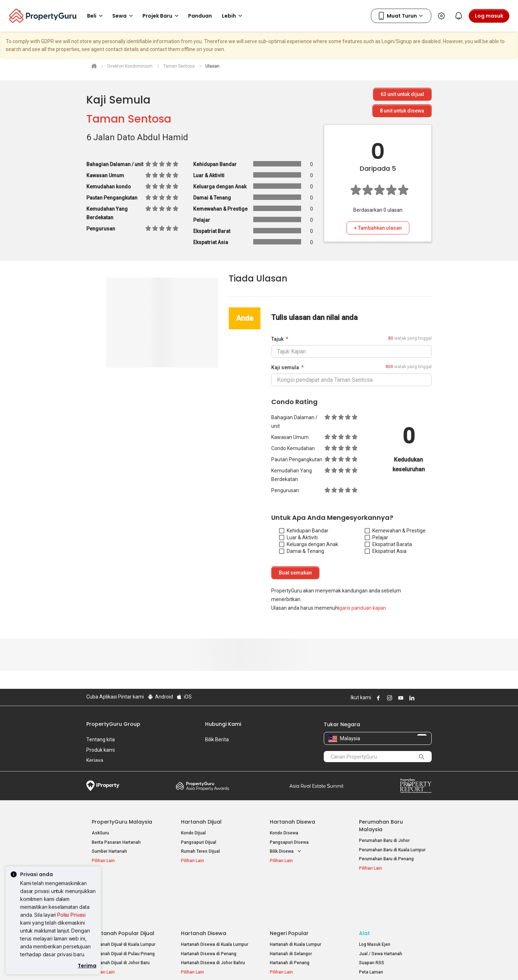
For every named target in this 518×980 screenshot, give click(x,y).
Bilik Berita (217, 739)
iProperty (103, 786)
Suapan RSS (372, 921)
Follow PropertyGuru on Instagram (388, 698)
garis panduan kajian (363, 608)
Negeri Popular (289, 892)
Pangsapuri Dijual (199, 842)
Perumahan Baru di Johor (384, 841)
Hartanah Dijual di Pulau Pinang (123, 912)
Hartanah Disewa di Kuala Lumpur (215, 903)
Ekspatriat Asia (386, 551)
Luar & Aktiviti (298, 537)
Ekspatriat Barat (387, 544)
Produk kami (101, 750)
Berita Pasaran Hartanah (116, 842)
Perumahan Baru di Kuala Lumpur (392, 850)
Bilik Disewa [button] (286, 851)
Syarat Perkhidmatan (162, 963)
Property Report (416, 786)
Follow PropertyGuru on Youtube (400, 698)
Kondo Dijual (193, 833)
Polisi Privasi (71, 915)
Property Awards (203, 786)
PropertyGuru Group (113, 724)
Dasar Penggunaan (108, 963)
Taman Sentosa (129, 119)
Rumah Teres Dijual (200, 851)
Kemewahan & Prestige (395, 531)
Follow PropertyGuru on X (421, 698)
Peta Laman (371, 930)
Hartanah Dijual (201, 822)
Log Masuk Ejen (375, 903)
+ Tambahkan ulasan (378, 228)
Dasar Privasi (210, 963)
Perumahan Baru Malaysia (381, 826)
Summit (317, 786)
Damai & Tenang (302, 551)
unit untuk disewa (402, 111)
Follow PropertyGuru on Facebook (377, 698)
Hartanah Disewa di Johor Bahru (213, 921)
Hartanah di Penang (290, 921)
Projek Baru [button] (162, 16)
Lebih (233, 16)
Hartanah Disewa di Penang (209, 912)
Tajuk (277, 339)
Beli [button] (96, 16)
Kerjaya (95, 760)
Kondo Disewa (284, 833)
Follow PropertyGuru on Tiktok (429, 698)
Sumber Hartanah (109, 851)
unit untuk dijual (402, 94)
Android (160, 697)
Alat (364, 892)
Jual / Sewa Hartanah (381, 912)
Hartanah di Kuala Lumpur (296, 903)
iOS (184, 697)
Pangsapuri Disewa (289, 842)
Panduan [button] (200, 16)
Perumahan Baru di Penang (386, 859)
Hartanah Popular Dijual (123, 892)
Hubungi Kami (223, 724)
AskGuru (100, 833)
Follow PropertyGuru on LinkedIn (411, 698)
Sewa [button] (124, 16)
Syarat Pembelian (253, 963)
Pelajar (376, 537)
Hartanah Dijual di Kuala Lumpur (124, 903)
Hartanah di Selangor (291, 912)
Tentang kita (101, 739)
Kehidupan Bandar (304, 531)
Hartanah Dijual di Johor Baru (121, 921)
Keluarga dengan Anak (309, 544)
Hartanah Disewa (292, 822)
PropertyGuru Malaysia (122, 822)
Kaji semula (285, 367)
